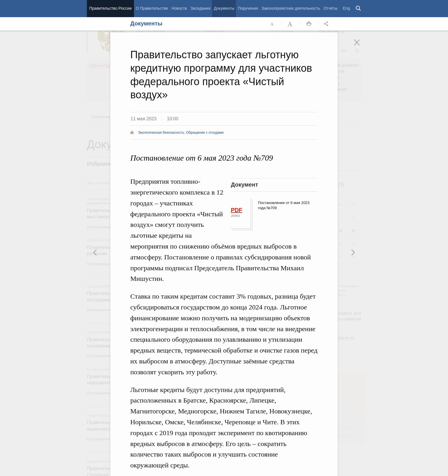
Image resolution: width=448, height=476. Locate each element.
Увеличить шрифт (291, 24)
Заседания (200, 8)
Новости (179, 8)
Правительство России (110, 8)
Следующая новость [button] (95, 252)
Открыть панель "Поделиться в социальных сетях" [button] (327, 24)
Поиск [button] (359, 9)
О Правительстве (152, 8)
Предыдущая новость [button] (353, 252)
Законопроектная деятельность (291, 8)
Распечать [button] (309, 24)
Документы (224, 8)
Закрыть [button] (361, 46)
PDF (237, 210)
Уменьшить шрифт (272, 24)
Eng (346, 8)
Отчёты (330, 8)
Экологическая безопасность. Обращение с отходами (181, 133)
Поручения (248, 8)
